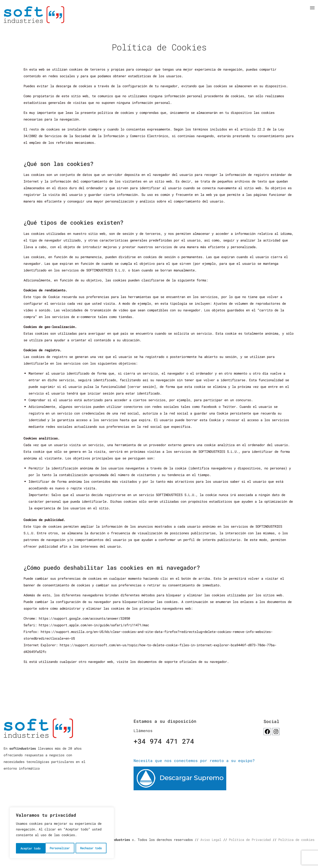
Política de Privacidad (250, 840)
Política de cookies (296, 840)
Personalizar (30, 848)
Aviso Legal (211, 840)
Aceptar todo (93, 848)
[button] (312, 8)
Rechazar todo (62, 848)
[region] (62, 834)
